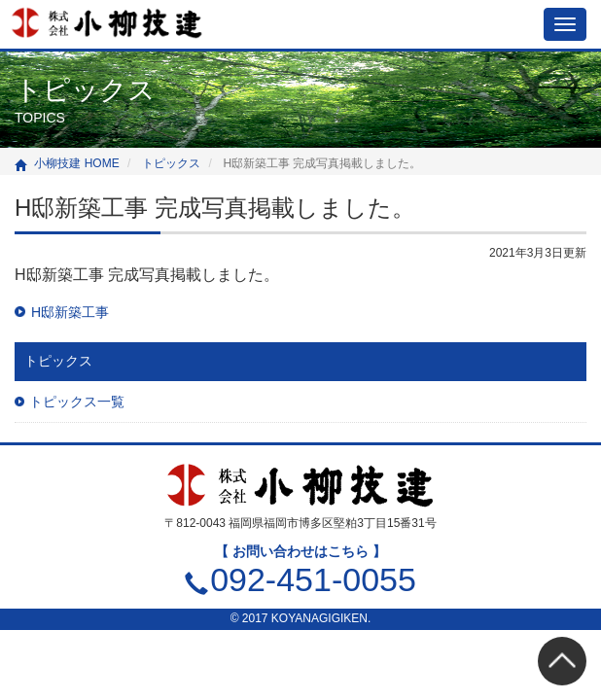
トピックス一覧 (77, 402)
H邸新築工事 (70, 312)
